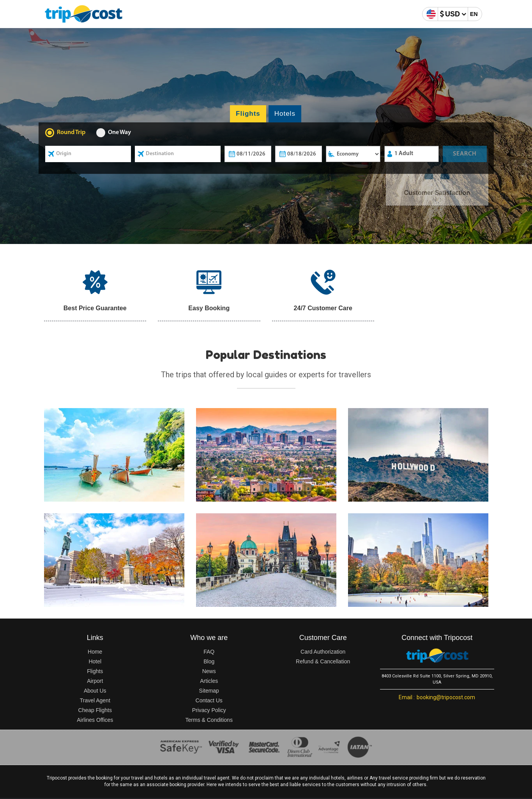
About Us (95, 691)
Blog (209, 661)
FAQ (209, 652)
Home (95, 652)
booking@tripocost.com (437, 697)
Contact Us (209, 700)
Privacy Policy (209, 710)
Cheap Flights (95, 710)
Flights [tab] (248, 114)
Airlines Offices (95, 720)
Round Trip (71, 133)
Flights (95, 671)
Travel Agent (95, 700)
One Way (119, 133)
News (209, 671)
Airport (95, 681)
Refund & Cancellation (323, 661)
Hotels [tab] (285, 114)
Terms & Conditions (209, 720)
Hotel (95, 661)
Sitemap (209, 691)
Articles (209, 681)
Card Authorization (323, 652)
